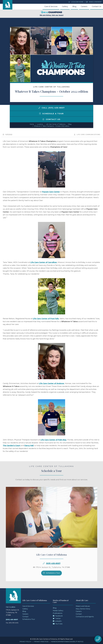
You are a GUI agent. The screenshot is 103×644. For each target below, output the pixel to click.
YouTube (58, 624)
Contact (25, 617)
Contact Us (97, 7)
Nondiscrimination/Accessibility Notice (67, 642)
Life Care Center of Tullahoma (56, 124)
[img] (39, 108)
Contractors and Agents (85, 617)
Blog (74, 7)
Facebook (58, 616)
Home (32, 124)
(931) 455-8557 (53, 569)
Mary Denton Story (83, 609)
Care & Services (51, 7)
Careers (84, 7)
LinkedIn (57, 621)
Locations (40, 124)
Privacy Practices (41, 642)
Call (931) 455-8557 (51, 108)
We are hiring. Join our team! (52, 14)
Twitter (57, 619)
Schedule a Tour (52, 114)
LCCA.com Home (76, 2)
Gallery (65, 7)
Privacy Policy (25, 642)
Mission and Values (83, 606)
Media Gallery (58, 611)
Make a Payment (94, 2)
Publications (58, 613)
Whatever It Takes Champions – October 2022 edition (52, 126)
